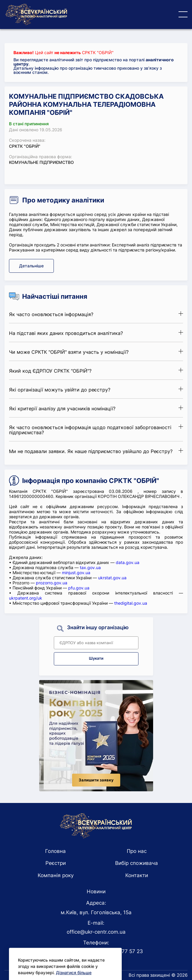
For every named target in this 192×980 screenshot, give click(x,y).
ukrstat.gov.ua (112, 578)
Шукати (96, 658)
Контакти (137, 875)
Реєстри (56, 863)
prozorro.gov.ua (52, 583)
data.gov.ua (128, 562)
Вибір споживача (137, 863)
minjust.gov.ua (76, 573)
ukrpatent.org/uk (26, 598)
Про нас (137, 851)
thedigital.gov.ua (131, 603)
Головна (55, 851)
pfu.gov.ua (79, 588)
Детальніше (31, 266)
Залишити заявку (96, 780)
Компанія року (56, 875)
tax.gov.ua (90, 567)
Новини (96, 891)
